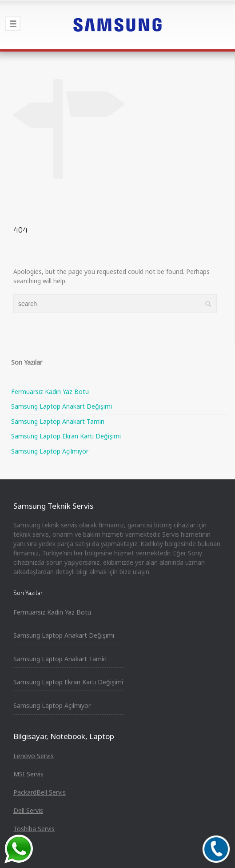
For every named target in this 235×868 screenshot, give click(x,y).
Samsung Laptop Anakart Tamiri (58, 421)
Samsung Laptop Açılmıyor (50, 451)
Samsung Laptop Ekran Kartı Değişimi (66, 436)
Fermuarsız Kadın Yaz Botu (50, 392)
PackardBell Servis (40, 792)
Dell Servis (28, 810)
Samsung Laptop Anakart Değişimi (62, 406)
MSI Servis (28, 774)
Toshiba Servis (34, 829)
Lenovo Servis (34, 756)
